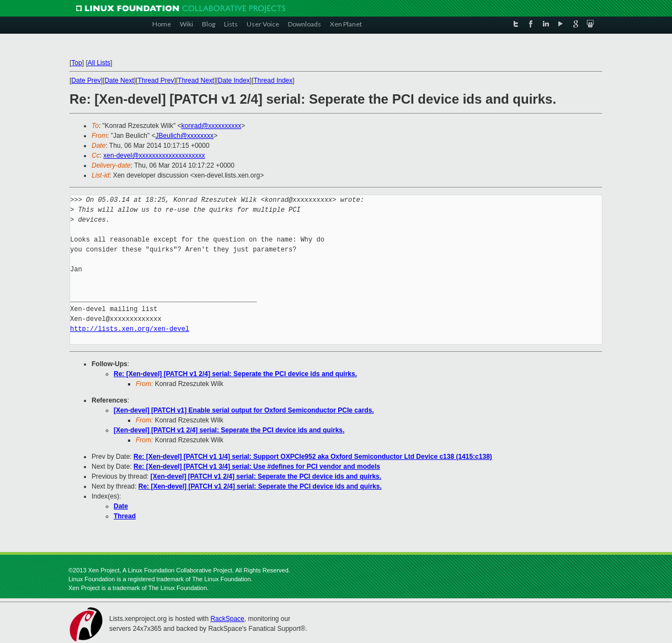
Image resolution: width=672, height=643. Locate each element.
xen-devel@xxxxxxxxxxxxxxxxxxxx (154, 156)
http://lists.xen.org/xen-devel (130, 329)
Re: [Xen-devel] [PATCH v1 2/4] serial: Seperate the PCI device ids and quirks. (235, 374)
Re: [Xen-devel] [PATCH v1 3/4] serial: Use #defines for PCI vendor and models (257, 467)
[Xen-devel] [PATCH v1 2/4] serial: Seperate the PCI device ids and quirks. (229, 430)
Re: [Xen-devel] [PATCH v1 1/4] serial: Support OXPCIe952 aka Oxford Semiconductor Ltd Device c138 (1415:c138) (313, 457)
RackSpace (227, 619)
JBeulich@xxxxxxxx (185, 136)
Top (76, 63)
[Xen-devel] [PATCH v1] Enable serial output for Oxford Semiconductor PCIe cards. (244, 410)
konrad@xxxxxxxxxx (211, 126)
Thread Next (196, 81)
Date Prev (86, 81)
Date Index (234, 81)
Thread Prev (156, 81)
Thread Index (273, 81)
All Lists (99, 63)
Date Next (119, 81)
